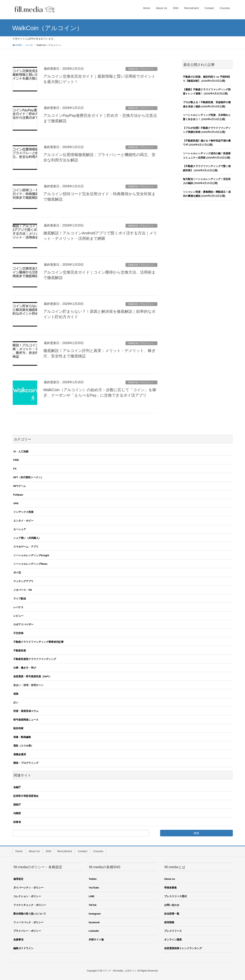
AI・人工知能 (21, 451)
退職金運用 (20, 754)
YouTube (94, 888)
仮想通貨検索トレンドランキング (183, 948)
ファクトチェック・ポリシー (30, 905)
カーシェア (20, 529)
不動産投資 (20, 651)
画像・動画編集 (22, 737)
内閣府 (17, 813)
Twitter (93, 879)
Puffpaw (18, 495)
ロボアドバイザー (23, 624)
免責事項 (18, 940)
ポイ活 (17, 573)
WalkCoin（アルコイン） (141, 69)
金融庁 (17, 787)
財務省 (17, 822)
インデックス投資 (23, 512)
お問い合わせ (172, 905)
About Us (34, 851)
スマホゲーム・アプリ (26, 547)
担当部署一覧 (172, 914)
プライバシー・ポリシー (27, 931)
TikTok (93, 905)
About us (170, 879)
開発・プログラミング (26, 763)
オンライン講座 (173, 940)
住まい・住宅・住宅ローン (28, 685)
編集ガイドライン (23, 948)
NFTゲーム (20, 486)
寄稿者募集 (170, 888)
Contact (83, 851)
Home (19, 851)
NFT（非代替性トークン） (28, 477)
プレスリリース (173, 931)
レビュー (18, 616)
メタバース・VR (23, 590)
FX (15, 469)
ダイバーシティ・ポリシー (28, 888)
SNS (48, 851)
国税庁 (17, 805)
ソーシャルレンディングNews (30, 564)
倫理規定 (18, 879)
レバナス (18, 607)
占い (16, 702)
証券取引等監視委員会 (26, 796)
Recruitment (64, 851)
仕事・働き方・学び (25, 668)
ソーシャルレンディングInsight (31, 555)
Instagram (95, 914)
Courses (98, 851)
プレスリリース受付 (175, 896)
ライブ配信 (20, 599)
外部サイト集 (96, 940)
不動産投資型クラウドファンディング (35, 659)
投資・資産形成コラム (26, 711)
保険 (16, 694)
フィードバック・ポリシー (28, 922)
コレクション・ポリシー (27, 896)
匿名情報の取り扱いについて (30, 914)
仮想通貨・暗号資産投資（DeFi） (32, 676)
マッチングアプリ (23, 581)
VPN (16, 503)
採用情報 (169, 922)
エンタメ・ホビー (23, 521)
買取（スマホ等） (23, 746)
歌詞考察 (18, 728)
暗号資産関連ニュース (26, 720)
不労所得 (18, 633)
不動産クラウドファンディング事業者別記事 (38, 642)
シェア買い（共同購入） (27, 538)
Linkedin (94, 931)
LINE (92, 896)
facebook (94, 922)
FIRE (16, 460)
